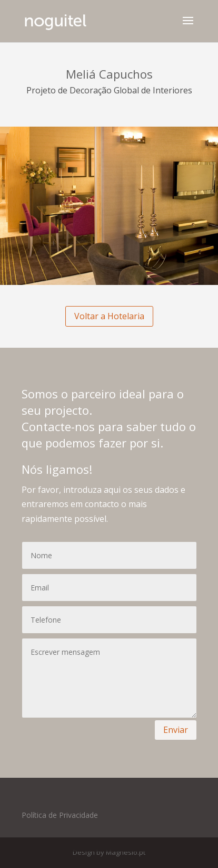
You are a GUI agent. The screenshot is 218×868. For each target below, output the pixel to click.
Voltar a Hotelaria (109, 316)
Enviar (176, 730)
